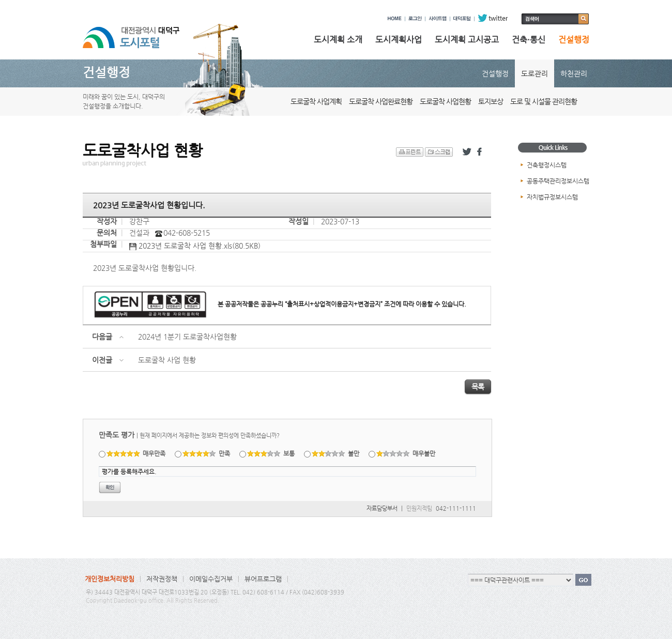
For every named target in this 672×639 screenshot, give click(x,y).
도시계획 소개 (338, 40)
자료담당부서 (382, 508)
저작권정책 (162, 579)
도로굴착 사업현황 (445, 102)
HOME (395, 18)
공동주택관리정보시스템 (558, 181)
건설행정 (574, 40)
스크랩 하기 (439, 152)
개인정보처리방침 (110, 579)
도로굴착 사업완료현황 (381, 102)
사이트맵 (438, 18)
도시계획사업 (399, 40)
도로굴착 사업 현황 (167, 360)
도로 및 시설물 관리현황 (544, 102)
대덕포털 (462, 18)
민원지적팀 (419, 508)
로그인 (415, 18)
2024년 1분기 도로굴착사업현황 (187, 337)
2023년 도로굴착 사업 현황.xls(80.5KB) (195, 246)
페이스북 (481, 152)
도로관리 (534, 73)
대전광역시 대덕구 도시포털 (140, 33)
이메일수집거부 (211, 579)
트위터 (467, 152)
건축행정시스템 (547, 165)
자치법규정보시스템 (552, 197)
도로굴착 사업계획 (316, 102)
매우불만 (406, 453)
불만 (336, 453)
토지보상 (491, 102)
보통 (271, 453)
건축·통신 (529, 40)
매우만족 (136, 453)
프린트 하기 (410, 152)
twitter (493, 18)
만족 (207, 453)
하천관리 (574, 73)
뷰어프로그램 (263, 579)
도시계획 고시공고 (467, 40)
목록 (478, 387)
